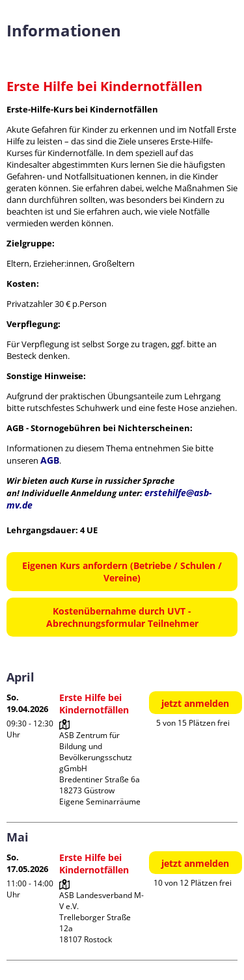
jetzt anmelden (195, 703)
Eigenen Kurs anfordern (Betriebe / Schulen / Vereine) (122, 572)
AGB (50, 460)
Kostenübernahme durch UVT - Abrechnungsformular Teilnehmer (122, 617)
